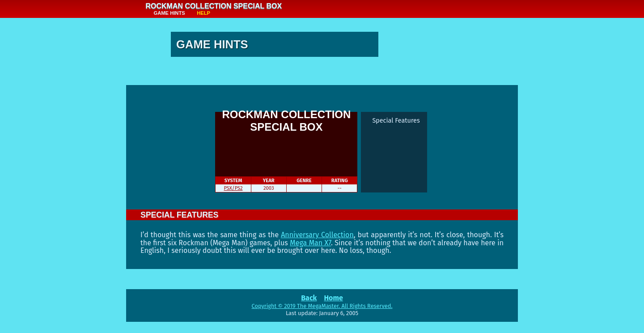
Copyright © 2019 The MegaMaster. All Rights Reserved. (322, 306)
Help (203, 13)
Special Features (396, 121)
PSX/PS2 (233, 188)
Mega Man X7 (310, 243)
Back (309, 298)
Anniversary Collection (317, 235)
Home (333, 298)
